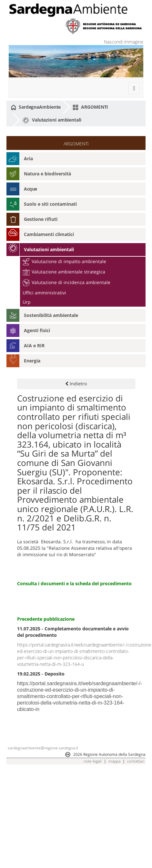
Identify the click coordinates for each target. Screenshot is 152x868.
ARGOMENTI (90, 107)
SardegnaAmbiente (36, 107)
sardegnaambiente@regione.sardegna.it (43, 748)
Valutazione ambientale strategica (64, 272)
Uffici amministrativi (44, 293)
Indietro (76, 384)
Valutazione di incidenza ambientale (66, 282)
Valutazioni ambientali (52, 120)
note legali (93, 761)
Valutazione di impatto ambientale (64, 261)
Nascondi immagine (124, 42)
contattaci (136, 761)
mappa (114, 761)
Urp (27, 302)
